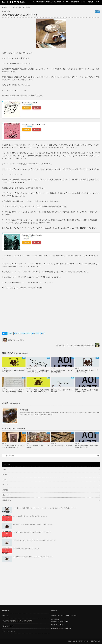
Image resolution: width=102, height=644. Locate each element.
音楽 (43, 333)
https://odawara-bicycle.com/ (63, 628)
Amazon (27, 108)
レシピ (5, 480)
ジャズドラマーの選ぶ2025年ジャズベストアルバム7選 (28, 559)
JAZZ (97, 2)
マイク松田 (36, 333)
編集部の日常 (75, 2)
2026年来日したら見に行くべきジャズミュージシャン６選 (29, 542)
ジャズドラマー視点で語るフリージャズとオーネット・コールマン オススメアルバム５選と (39, 510)
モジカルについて (8, 626)
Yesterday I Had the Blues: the (32, 235)
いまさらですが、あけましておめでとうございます (27, 534)
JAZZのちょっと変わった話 (23, 333)
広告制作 (90, 2)
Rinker (30, 104)
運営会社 (5, 616)
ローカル (66, 2)
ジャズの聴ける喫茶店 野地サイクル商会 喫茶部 (47, 2)
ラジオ (83, 2)
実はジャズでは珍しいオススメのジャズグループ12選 (27, 526)
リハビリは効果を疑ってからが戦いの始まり (25, 518)
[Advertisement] (51, 309)
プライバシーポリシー (9, 631)
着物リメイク (7, 495)
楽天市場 (37, 108)
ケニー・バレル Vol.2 (29, 103)
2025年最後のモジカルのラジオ (21, 551)
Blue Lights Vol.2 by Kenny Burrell (33, 124)
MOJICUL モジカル (13, 2)
